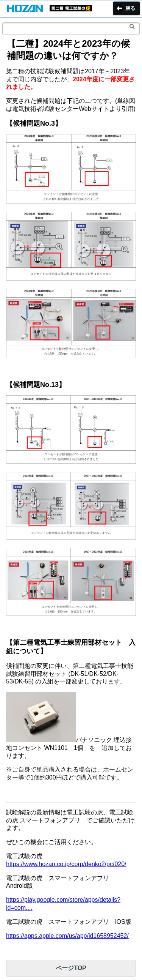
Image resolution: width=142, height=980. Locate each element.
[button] (25, 9)
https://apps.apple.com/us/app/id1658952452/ (67, 936)
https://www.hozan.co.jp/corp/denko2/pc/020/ (66, 864)
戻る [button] (130, 8)
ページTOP (71, 968)
